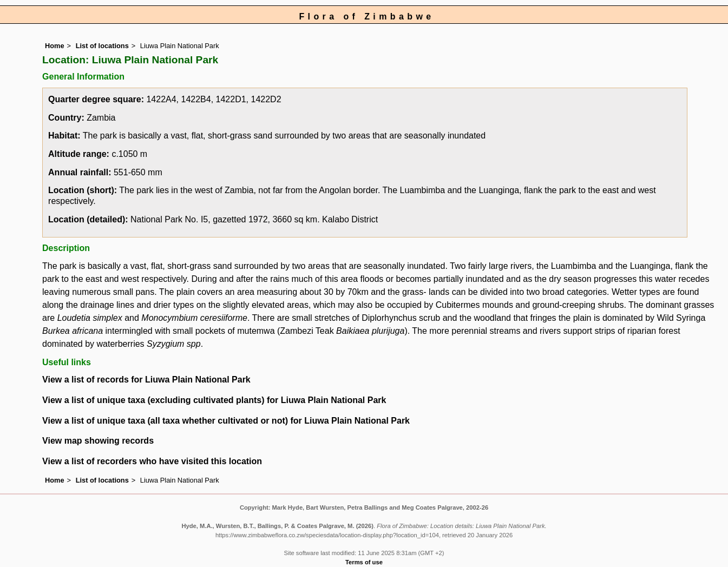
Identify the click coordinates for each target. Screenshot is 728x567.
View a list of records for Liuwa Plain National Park (146, 380)
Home (55, 46)
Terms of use (364, 562)
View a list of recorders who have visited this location (152, 461)
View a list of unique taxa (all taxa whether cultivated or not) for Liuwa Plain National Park (226, 421)
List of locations (102, 46)
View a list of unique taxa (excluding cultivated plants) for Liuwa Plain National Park (214, 400)
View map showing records (98, 441)
